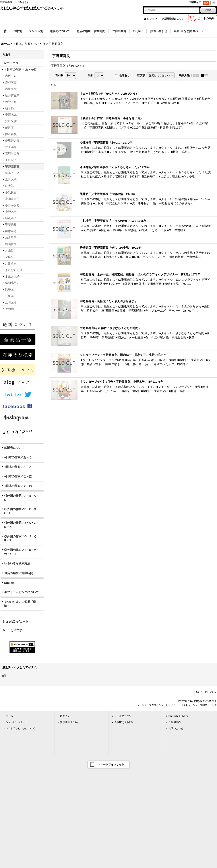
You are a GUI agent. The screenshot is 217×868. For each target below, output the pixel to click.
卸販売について (14, 448)
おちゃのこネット (205, 701)
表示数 (60, 75)
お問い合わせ (176, 728)
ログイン (152, 19)
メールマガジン (123, 716)
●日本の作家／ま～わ (18, 486)
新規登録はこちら (174, 19)
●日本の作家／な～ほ (18, 476)
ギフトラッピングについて (21, 592)
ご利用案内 (175, 722)
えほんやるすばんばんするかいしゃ (32, 8)
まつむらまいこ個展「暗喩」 (20, 604)
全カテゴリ (11, 63)
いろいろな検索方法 (17, 563)
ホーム (9, 716)
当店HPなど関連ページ (127, 722)
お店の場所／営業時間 (19, 573)
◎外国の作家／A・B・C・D (22, 498)
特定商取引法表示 (178, 716)
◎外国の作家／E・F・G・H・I (22, 511)
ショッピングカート (17, 722)
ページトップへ (208, 692)
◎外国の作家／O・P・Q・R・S (22, 538)
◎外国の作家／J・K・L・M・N (21, 525)
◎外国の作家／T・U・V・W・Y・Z (21, 552)
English (9, 583)
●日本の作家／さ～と (18, 467)
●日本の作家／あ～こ (18, 457)
